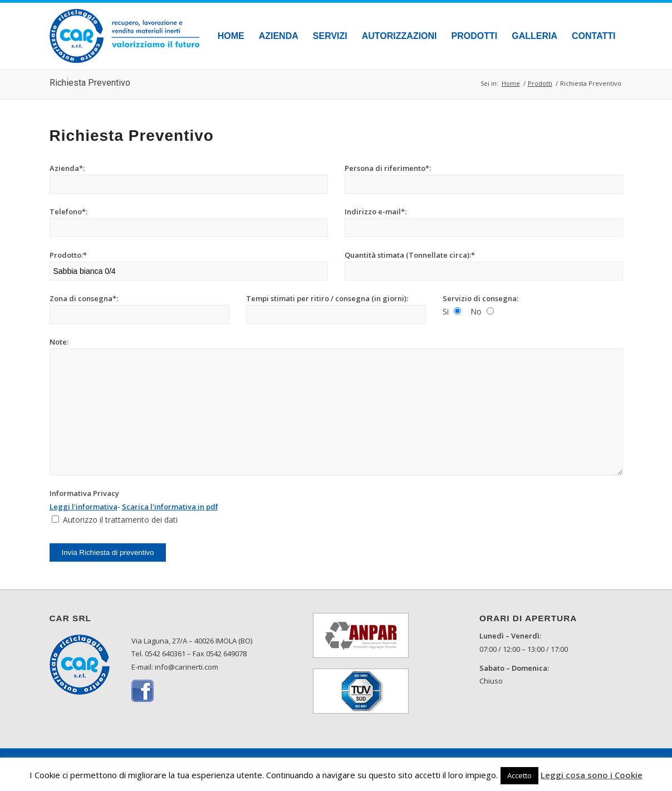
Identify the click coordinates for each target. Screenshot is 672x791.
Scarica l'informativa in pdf (170, 507)
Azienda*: (67, 168)
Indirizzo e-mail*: (376, 212)
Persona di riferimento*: (388, 168)
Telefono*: (68, 212)
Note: (59, 342)
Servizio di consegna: (480, 298)
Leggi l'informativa (84, 507)
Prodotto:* (68, 255)
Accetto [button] (519, 775)
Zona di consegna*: (84, 298)
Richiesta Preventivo (90, 83)
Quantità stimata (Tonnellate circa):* (410, 255)
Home (511, 83)
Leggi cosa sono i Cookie (592, 775)
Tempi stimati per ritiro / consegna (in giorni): (327, 298)
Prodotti (540, 83)
